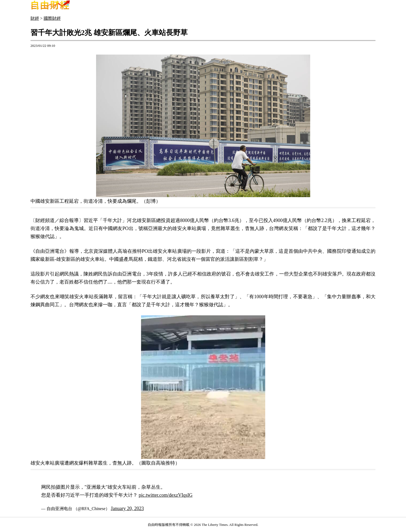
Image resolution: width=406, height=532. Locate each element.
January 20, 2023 (127, 508)
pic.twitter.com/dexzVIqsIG (166, 495)
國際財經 (52, 18)
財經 (35, 18)
